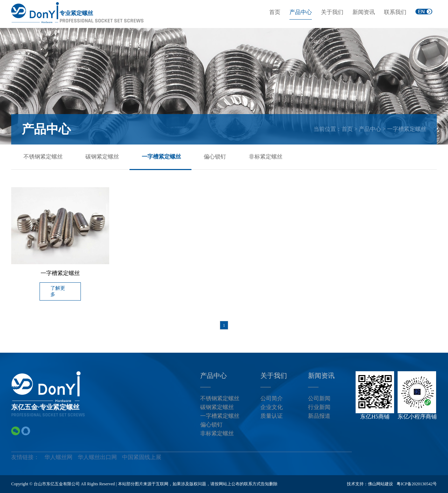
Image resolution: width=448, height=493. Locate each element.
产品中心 (301, 12)
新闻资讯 (364, 12)
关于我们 (332, 12)
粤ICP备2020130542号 (417, 484)
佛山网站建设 (380, 484)
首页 (275, 12)
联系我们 (395, 12)
